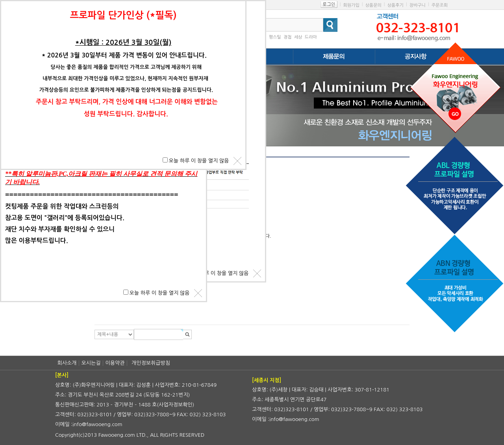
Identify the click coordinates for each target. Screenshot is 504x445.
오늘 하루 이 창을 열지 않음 (219, 273)
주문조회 (440, 5)
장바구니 (418, 5)
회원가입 (351, 5)
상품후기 (396, 5)
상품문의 (373, 5)
